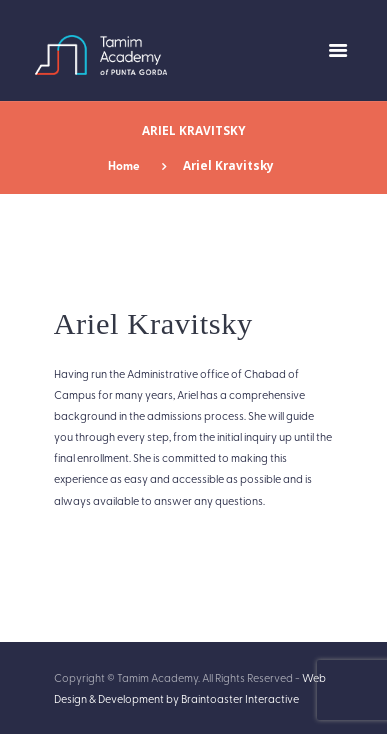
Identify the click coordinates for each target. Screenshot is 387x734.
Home (124, 165)
